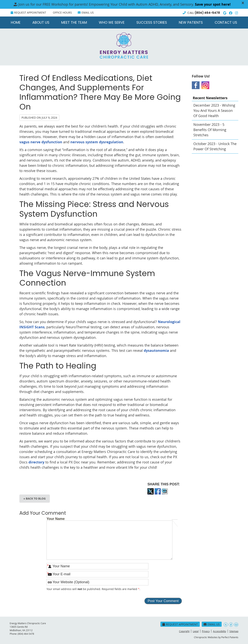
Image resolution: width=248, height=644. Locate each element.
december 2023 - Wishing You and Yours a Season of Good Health (214, 110)
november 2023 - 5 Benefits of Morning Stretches (210, 130)
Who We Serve (112, 22)
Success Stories (152, 22)
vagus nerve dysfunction (41, 142)
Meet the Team (74, 22)
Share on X (151, 494)
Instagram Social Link (205, 85)
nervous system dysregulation (97, 142)
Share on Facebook (158, 494)
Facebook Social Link (196, 85)
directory (36, 462)
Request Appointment (28, 13)
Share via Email (165, 494)
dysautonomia (156, 351)
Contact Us (226, 22)
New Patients (191, 22)
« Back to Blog (35, 498)
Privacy (206, 631)
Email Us (86, 13)
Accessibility (220, 631)
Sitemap (234, 631)
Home (16, 22)
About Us (41, 22)
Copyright (184, 631)
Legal (196, 631)
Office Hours (62, 13)
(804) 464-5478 (207, 13)
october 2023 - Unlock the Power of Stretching (215, 146)
